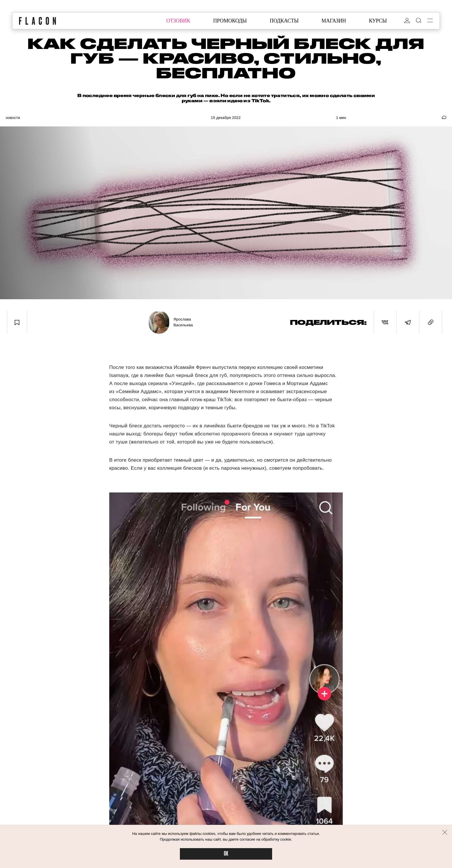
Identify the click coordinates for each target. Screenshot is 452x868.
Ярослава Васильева (183, 322)
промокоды (230, 21)
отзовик (178, 21)
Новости (13, 118)
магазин (334, 21)
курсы (378, 21)
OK (226, 854)
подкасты (284, 21)
